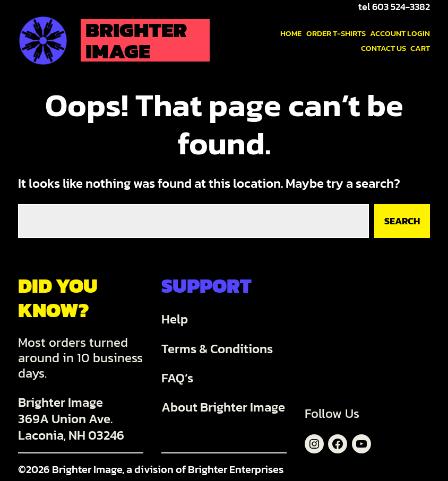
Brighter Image (136, 40)
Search (402, 221)
